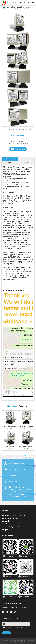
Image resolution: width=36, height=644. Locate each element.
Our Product (11, 7)
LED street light (6, 521)
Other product (6, 530)
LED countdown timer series (10, 518)
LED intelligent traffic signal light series (13, 515)
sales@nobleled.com (16, 463)
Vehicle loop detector (23, 7)
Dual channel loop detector (10, 9)
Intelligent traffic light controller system (13, 527)
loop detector (25, 9)
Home (4, 7)
